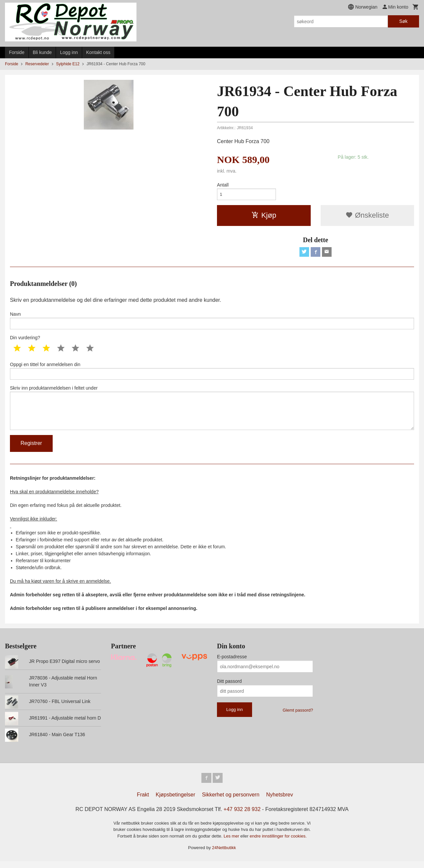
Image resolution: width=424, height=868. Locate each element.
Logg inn (69, 52)
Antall (223, 185)
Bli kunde (42, 52)
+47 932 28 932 (242, 816)
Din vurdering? (25, 340)
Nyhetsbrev (280, 802)
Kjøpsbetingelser (175, 802)
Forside (17, 52)
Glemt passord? (298, 716)
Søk (403, 21)
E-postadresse (232, 663)
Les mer (232, 843)
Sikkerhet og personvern (231, 802)
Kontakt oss (98, 52)
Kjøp (264, 216)
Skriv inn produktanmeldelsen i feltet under (212, 412)
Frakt (143, 802)
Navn (212, 322)
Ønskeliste (367, 216)
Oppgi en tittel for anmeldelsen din (212, 374)
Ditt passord (229, 687)
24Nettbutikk (224, 855)
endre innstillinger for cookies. (278, 843)
